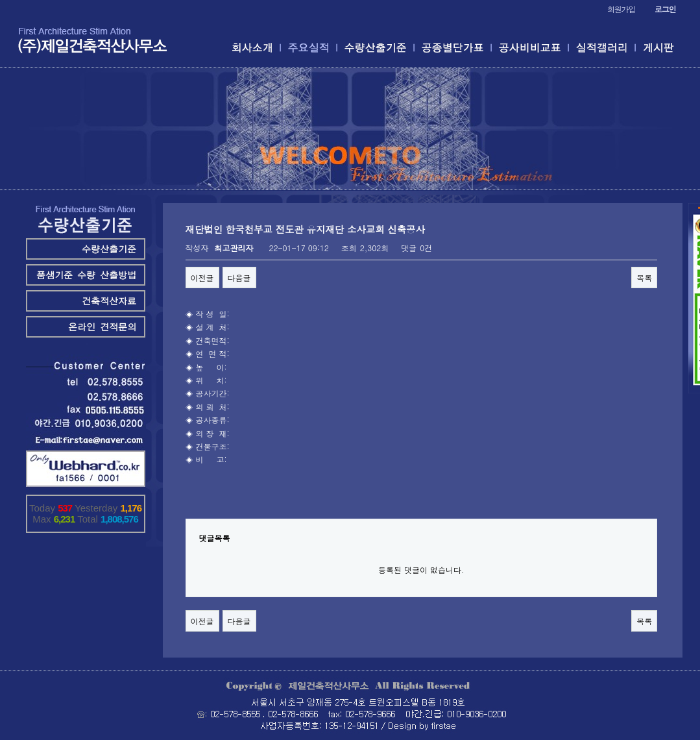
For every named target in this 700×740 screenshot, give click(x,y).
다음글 (239, 277)
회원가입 (621, 9)
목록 (644, 277)
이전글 (202, 277)
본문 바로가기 (0, 0)
